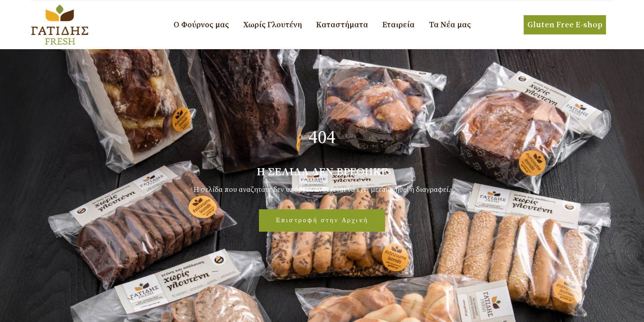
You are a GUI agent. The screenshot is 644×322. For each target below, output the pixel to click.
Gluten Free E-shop (565, 25)
